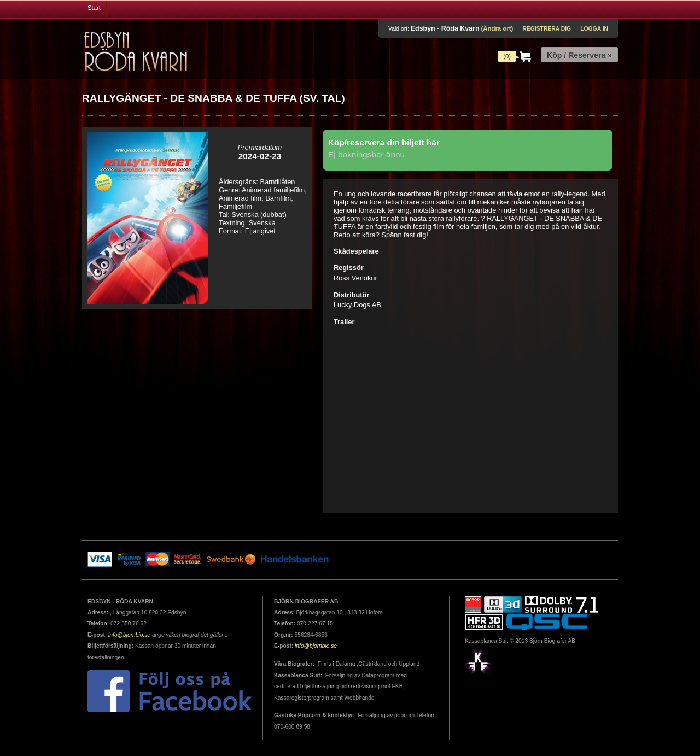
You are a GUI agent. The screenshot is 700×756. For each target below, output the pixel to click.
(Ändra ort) (497, 28)
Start (94, 8)
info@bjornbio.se (129, 635)
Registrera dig (547, 29)
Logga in (594, 29)
